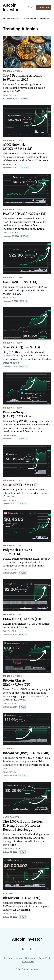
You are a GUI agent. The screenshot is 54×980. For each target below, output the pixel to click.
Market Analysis (12, 817)
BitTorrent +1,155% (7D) (22, 898)
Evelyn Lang (9, 500)
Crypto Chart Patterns (37, 18)
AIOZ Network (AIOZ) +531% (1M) (18, 147)
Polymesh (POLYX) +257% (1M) (17, 552)
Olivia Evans (9, 435)
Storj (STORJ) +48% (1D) (21, 347)
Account (8, 958)
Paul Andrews (10, 233)
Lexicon (19, 958)
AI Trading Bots (11, 18)
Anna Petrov (10, 95)
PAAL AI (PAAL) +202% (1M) (25, 214)
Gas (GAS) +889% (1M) (20, 282)
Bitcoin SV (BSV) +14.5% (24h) (26, 753)
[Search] (32, 7)
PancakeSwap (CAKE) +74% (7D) (17, 414)
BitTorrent (9, 894)
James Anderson (12, 363)
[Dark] (29, 7)
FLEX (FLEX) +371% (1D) (22, 619)
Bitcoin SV (8, 749)
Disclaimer (31, 958)
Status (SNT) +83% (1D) (21, 485)
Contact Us (28, 962)
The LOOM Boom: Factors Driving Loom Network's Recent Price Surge (23, 825)
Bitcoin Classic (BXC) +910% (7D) (17, 682)
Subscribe (43, 7)
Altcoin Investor (11, 7)
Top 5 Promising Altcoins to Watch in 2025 (22, 77)
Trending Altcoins (13, 71)
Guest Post (44, 958)
